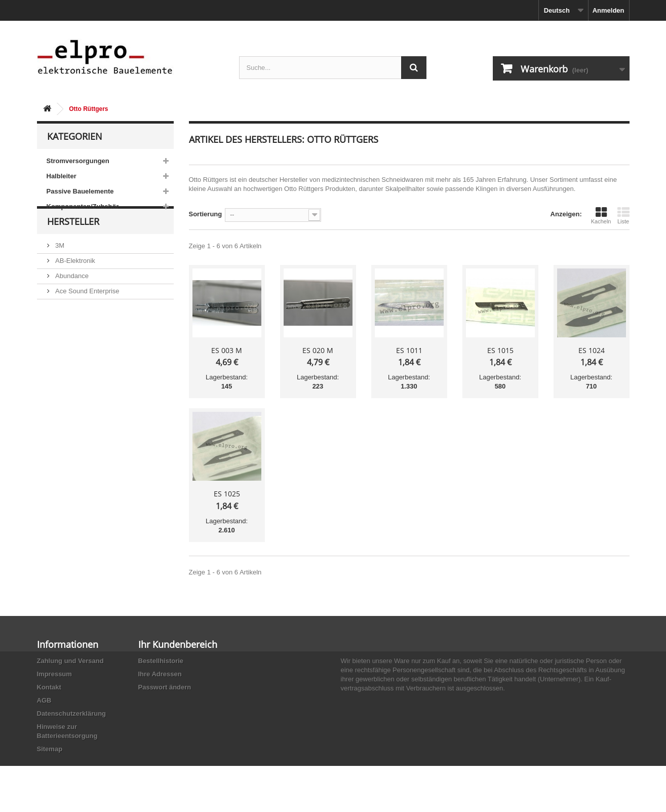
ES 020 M (318, 350)
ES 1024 (592, 350)
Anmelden (609, 10)
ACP (61, 325)
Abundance (71, 295)
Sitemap (50, 749)
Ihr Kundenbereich (178, 644)
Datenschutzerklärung (72, 713)
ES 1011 (409, 350)
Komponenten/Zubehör (83, 206)
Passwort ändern (165, 687)
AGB (44, 700)
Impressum (54, 674)
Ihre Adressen (160, 674)
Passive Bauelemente (80, 191)
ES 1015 (500, 350)
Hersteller (73, 244)
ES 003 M (227, 350)
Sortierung (206, 214)
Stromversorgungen (78, 161)
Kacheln (601, 215)
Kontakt (49, 687)
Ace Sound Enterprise (87, 310)
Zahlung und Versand (70, 661)
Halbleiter (62, 176)
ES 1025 (227, 494)
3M (59, 264)
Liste (623, 215)
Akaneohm (70, 355)
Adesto (65, 340)
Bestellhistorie (161, 661)
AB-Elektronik (74, 279)
